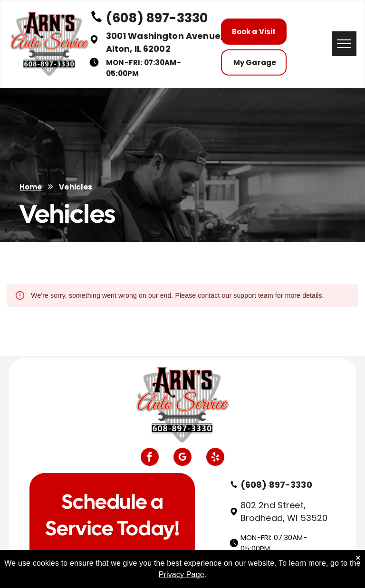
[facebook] (150, 458)
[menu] (344, 44)
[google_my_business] (182, 458)
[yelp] (215, 458)
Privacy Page (182, 574)
